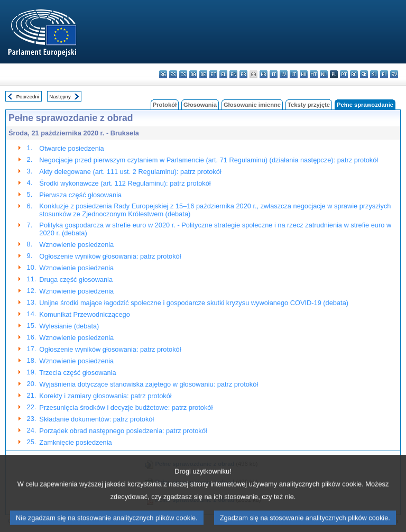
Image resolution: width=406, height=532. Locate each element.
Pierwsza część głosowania (80, 195)
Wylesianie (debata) (69, 326)
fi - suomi (384, 74)
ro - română (354, 74)
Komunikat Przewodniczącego (84, 314)
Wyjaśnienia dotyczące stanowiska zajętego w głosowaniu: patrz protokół (149, 384)
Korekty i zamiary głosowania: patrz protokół (105, 396)
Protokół (165, 105)
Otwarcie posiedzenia (71, 148)
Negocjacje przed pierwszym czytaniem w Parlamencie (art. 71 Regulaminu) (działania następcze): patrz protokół (209, 160)
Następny (60, 97)
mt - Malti (314, 74)
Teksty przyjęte (309, 105)
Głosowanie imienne (252, 105)
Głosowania (200, 105)
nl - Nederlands (324, 74)
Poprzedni (28, 97)
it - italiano (274, 74)
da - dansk (193, 74)
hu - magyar (304, 74)
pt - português (344, 74)
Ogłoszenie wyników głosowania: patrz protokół (110, 256)
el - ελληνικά (223, 74)
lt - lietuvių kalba (294, 74)
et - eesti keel (213, 74)
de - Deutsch (203, 74)
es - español (173, 74)
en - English (233, 74)
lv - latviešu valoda (284, 74)
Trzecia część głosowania (77, 373)
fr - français (243, 74)
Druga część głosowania (76, 279)
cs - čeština (183, 74)
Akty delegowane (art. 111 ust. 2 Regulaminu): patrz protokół (130, 172)
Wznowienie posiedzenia (76, 245)
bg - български (163, 74)
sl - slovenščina (374, 74)
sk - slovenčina (364, 74)
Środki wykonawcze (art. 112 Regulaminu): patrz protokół (125, 183)
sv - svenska (394, 74)
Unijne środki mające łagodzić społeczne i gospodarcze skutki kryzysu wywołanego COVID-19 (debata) (194, 303)
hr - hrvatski (264, 74)
